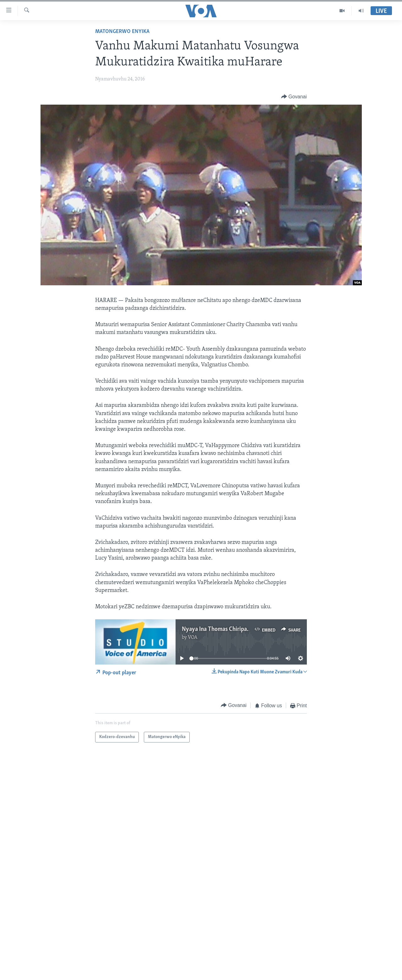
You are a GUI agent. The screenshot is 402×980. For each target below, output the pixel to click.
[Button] (294, 97)
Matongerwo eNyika (122, 32)
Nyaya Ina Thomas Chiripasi (216, 629)
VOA (193, 638)
